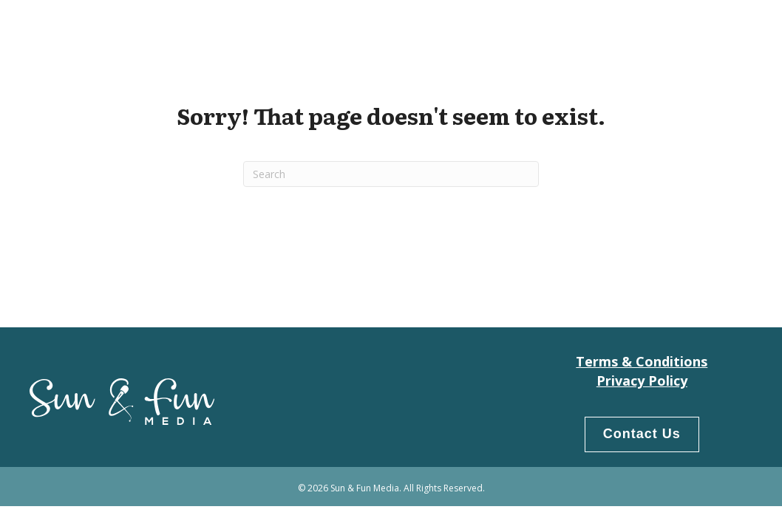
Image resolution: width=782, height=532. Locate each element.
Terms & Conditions (642, 361)
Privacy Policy (642, 381)
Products (660, 30)
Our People (578, 30)
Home (509, 30)
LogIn (726, 30)
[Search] (391, 174)
